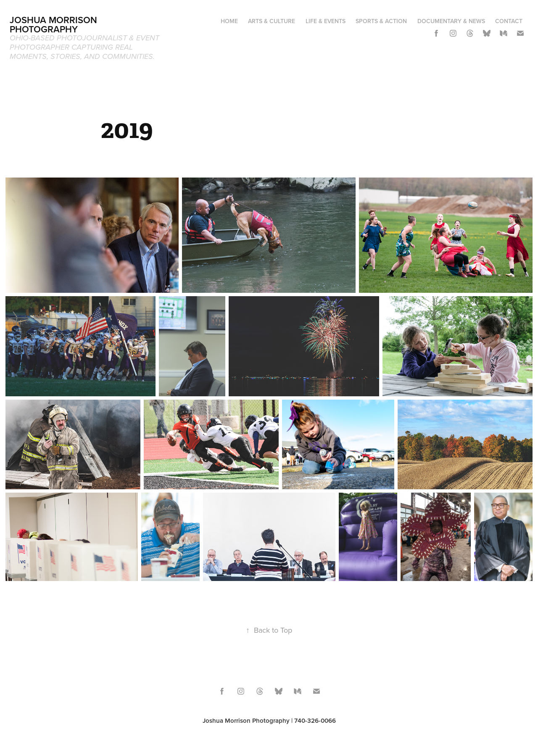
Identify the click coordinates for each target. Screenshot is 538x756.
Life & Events (326, 21)
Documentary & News (451, 21)
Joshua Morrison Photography (55, 24)
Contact (509, 21)
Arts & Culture (272, 21)
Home (229, 21)
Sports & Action (381, 21)
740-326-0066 (315, 720)
